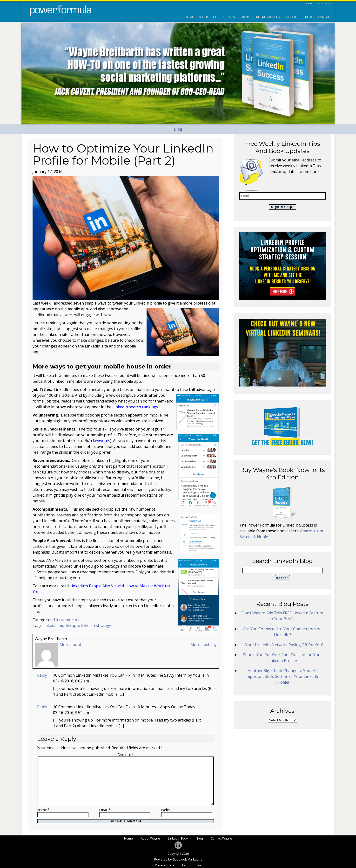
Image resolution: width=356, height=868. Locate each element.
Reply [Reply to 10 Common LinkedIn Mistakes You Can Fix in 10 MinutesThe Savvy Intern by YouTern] (42, 675)
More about (70, 645)
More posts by (204, 645)
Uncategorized (67, 620)
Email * (105, 810)
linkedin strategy (96, 625)
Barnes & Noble (254, 537)
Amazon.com (312, 531)
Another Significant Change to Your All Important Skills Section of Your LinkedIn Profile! (282, 676)
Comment (126, 754)
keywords (101, 441)
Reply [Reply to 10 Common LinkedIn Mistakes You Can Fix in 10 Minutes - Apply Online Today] (42, 707)
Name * (43, 810)
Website (167, 810)
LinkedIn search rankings (135, 407)
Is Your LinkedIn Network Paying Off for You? (282, 645)
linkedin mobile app (61, 625)
